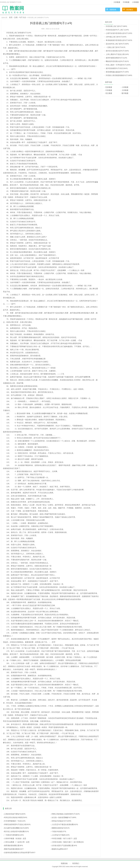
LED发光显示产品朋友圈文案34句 (64, 846)
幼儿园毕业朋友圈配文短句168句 (16, 828)
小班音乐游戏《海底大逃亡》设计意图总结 (68, 842)
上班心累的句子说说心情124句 (117, 54)
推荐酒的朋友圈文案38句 (14, 846)
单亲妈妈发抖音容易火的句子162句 (119, 40)
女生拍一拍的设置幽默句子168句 (64, 817)
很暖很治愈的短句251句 (61, 828)
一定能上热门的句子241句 (116, 47)
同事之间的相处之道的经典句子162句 (66, 814)
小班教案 (135, 2)
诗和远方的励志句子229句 (61, 821)
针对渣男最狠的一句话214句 (15, 821)
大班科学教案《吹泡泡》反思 (15, 838)
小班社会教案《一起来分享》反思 (17, 842)
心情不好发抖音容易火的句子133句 (119, 33)
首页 (11, 17)
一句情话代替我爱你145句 (14, 835)
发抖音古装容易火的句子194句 (117, 51)
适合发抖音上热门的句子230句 (117, 44)
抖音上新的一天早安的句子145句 (118, 65)
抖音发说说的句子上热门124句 (117, 30)
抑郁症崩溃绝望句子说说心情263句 (17, 824)
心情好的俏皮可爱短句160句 (15, 814)
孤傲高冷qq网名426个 (60, 849)
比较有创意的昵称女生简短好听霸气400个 (20, 853)
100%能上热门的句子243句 (116, 37)
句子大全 (23, 17)
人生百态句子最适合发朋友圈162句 (65, 824)
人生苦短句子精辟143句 (61, 835)
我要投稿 (113, 10)
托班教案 (109, 87)
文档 (16, 17)
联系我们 (76, 863)
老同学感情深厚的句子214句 (116, 58)
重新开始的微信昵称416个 (14, 849)
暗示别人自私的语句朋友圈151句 (16, 831)
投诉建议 (130, 10)
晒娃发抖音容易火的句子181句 (117, 61)
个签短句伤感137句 (59, 831)
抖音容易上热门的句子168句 (116, 26)
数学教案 (125, 93)
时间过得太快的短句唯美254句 (16, 817)
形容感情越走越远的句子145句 (117, 72)
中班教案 (126, 2)
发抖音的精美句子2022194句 (117, 68)
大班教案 (117, 2)
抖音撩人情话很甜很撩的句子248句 (119, 75)
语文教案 (109, 93)
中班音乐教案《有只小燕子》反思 (64, 838)
